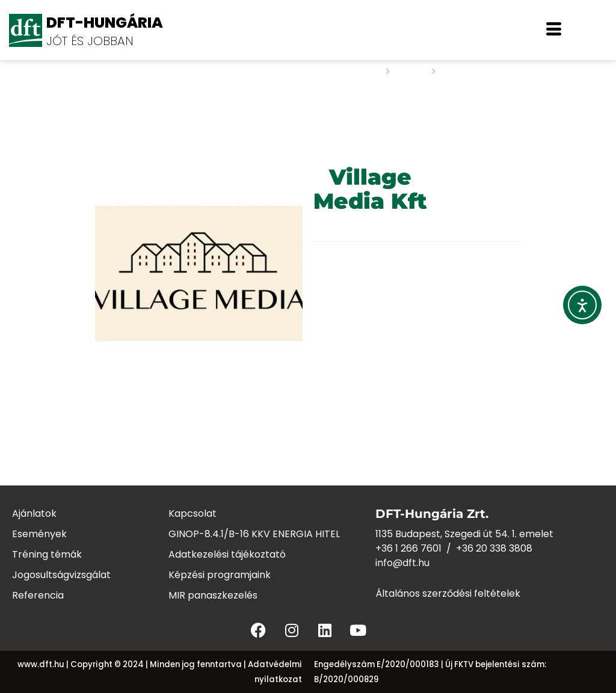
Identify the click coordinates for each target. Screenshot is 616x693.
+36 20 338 (482, 548)
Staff (411, 72)
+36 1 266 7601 (408, 548)
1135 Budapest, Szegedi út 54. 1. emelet (464, 534)
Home (364, 72)
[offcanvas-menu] (554, 30)
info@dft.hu (402, 563)
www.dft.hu (41, 664)
